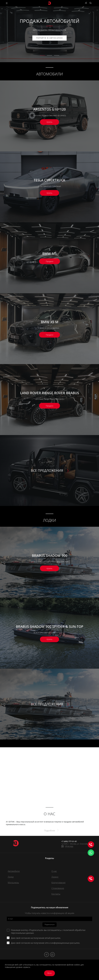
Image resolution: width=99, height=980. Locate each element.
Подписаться (50, 924)
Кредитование (58, 883)
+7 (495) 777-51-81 (69, 841)
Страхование (58, 888)
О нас (54, 871)
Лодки (11, 877)
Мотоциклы (13, 883)
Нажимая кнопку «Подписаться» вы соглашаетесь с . (48, 932)
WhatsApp (69, 846)
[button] (42, 55)
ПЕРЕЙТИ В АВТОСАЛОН (49, 38)
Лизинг (55, 877)
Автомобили (14, 871)
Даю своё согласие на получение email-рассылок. (36, 938)
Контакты (56, 894)
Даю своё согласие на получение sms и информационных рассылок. (46, 943)
